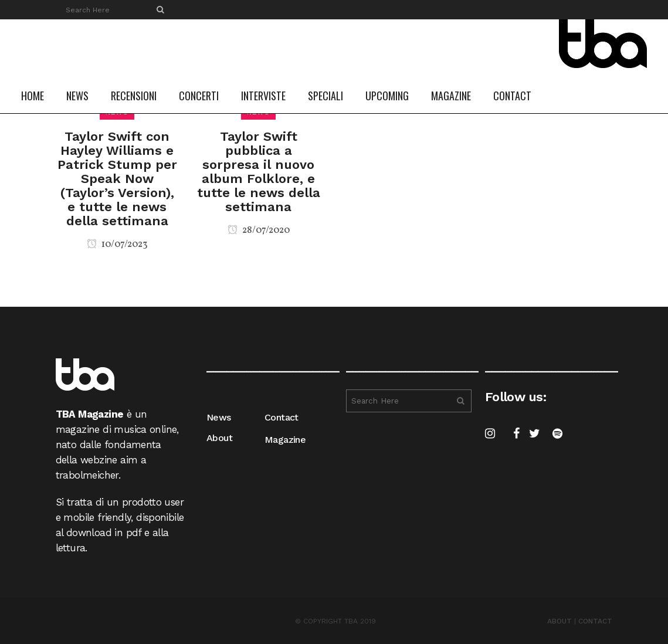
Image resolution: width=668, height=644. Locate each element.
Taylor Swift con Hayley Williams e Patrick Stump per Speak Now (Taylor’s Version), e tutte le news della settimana (117, 179)
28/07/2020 (259, 231)
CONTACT (595, 621)
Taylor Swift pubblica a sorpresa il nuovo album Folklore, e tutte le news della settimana (259, 172)
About (219, 438)
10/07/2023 (117, 245)
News (219, 417)
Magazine (285, 440)
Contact (282, 417)
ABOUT (560, 621)
